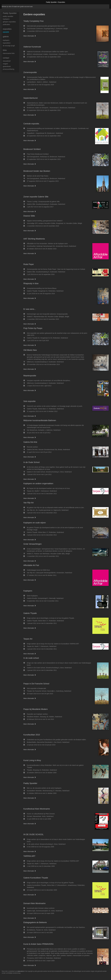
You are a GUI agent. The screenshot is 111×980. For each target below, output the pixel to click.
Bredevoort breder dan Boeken (37, 171)
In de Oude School (31, 462)
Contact (6, 58)
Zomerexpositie (30, 72)
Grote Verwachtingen (33, 544)
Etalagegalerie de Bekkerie (35, 922)
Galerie (6, 37)
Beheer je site (6, 6)
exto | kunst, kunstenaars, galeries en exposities (8, 2)
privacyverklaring (9, 69)
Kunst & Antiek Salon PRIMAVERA (38, 944)
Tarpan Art (28, 639)
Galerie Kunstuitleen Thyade (36, 878)
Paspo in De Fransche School (36, 684)
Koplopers (28, 591)
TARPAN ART (29, 856)
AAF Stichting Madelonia (34, 239)
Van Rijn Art (29, 503)
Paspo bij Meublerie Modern (36, 709)
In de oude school (31, 658)
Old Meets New (30, 350)
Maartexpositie (30, 376)
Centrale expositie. (31, 124)
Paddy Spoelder (51, 2)
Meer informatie (30, 36)
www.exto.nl (21, 971)
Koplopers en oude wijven (35, 523)
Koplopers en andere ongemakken (38, 484)
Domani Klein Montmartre (34, 903)
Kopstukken (7, 43)
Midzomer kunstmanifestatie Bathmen (40, 420)
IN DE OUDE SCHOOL (33, 834)
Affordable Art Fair (31, 565)
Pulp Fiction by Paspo (33, 328)
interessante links (9, 53)
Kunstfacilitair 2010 (32, 735)
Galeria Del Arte (30, 442)
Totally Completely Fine (33, 21)
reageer (5, 64)
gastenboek (7, 66)
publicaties (6, 24)
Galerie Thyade (30, 613)
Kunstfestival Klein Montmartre (37, 809)
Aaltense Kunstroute (32, 47)
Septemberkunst (31, 98)
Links (5, 50)
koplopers (6, 19)
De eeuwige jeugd (9, 46)
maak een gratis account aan (23, 6)
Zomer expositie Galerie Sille (36, 197)
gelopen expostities (9, 22)
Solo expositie (29, 401)
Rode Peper (29, 264)
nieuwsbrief (7, 61)
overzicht (6, 32)
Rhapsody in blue (31, 283)
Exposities (7, 29)
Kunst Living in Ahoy (32, 760)
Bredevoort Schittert (32, 149)
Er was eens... (30, 309)
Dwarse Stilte (29, 216)
